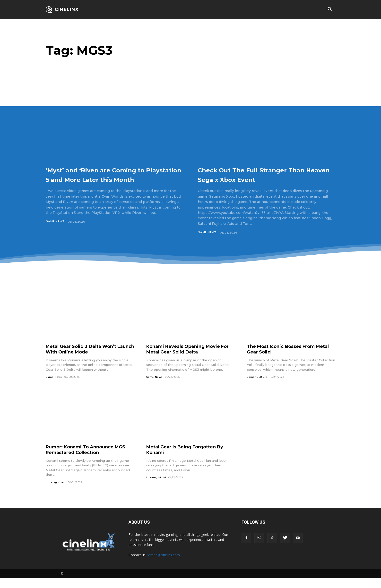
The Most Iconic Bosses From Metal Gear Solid (285, 359)
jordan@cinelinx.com (164, 565)
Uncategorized (56, 492)
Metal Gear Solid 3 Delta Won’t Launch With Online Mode (86, 359)
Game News (55, 231)
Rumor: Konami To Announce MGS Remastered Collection (83, 459)
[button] (330, 10)
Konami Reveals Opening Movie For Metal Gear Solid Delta (187, 359)
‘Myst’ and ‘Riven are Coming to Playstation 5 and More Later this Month (114, 179)
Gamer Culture (257, 387)
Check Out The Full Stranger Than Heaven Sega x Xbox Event (259, 179)
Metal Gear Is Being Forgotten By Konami (190, 459)
